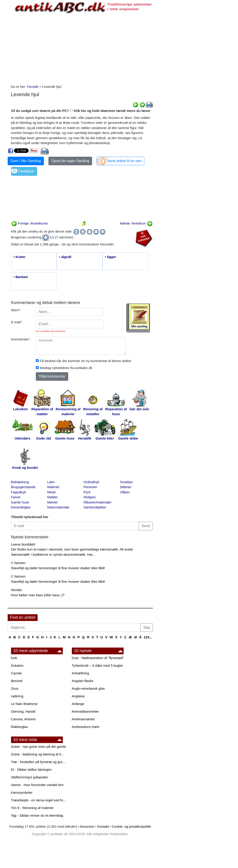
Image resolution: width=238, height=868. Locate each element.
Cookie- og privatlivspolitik (131, 826)
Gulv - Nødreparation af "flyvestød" (98, 658)
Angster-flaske (83, 681)
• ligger (111, 257)
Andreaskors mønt (86, 727)
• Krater (20, 257)
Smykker (126, 482)
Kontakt (103, 826)
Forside (33, 87)
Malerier (53, 487)
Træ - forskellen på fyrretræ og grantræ (39, 762)
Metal (51, 492)
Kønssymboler (22, 792)
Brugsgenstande (23, 487)
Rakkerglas (19, 727)
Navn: (16, 310)
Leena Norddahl (23, 544)
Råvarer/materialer (97, 502)
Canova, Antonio (23, 719)
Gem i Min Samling (26, 161)
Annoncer (87, 826)
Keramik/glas (21, 507)
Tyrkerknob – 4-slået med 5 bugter (97, 665)
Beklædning (20, 482)
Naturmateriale (58, 507)
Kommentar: (21, 339)
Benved (17, 681)
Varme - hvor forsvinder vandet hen (37, 785)
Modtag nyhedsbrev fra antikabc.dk (66, 368)
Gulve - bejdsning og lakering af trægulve (39, 754)
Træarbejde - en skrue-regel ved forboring (39, 800)
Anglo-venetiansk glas (88, 688)
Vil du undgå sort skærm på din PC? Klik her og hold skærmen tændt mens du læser (81, 111)
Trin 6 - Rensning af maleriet (32, 808)
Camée (16, 673)
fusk (14, 658)
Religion (90, 497)
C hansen (18, 563)
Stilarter (126, 487)
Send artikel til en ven (124, 161)
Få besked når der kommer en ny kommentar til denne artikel (85, 361)
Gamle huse (20, 502)
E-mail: (17, 322)
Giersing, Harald (23, 711)
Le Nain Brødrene (24, 704)
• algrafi (65, 257)
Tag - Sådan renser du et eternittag (37, 815)
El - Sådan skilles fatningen (31, 769)
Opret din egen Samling (70, 161)
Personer (90, 487)
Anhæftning (80, 673)
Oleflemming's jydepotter (30, 777)
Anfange (78, 704)
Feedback (26, 171)
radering (17, 696)
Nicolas (17, 590)
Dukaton (17, 665)
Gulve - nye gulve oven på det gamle (39, 747)
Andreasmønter (83, 719)
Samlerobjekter (95, 507)
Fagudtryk (19, 492)
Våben (125, 492)
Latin (51, 482)
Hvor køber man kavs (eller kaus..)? (38, 595)
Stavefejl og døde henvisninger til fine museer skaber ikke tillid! (58, 568)
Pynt (87, 492)
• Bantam (21, 277)
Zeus (15, 688)
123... (148, 637)
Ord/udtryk (91, 482)
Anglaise (78, 696)
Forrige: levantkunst (29, 223)
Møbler (53, 497)
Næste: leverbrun (136, 223)
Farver (16, 497)
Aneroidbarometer (85, 711)
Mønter (53, 502)
